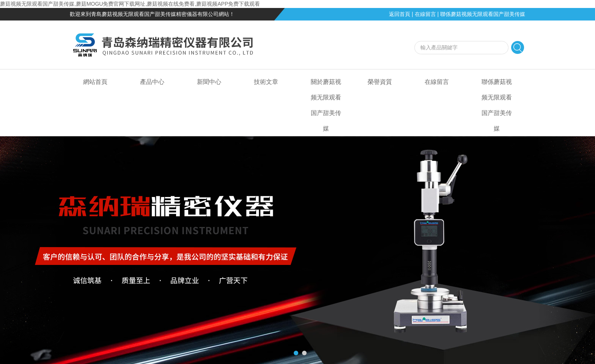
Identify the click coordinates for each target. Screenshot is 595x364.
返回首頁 (400, 14)
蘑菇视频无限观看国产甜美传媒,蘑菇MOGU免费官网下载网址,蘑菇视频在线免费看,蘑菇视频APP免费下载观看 (130, 4)
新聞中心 (209, 82)
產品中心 (152, 82)
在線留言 (425, 14)
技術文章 (266, 82)
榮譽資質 (380, 82)
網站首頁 (95, 82)
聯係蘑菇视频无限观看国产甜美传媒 (483, 14)
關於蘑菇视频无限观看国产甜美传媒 (326, 105)
